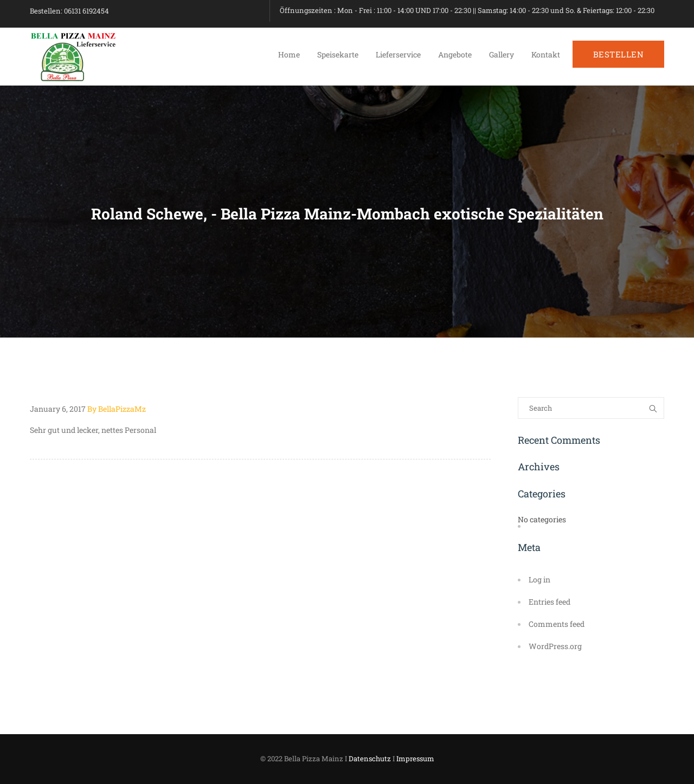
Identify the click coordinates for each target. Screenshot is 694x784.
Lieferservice (398, 54)
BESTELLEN (619, 54)
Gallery (502, 54)
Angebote (455, 54)
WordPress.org (555, 646)
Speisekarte (338, 54)
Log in (539, 579)
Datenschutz (370, 759)
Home (289, 54)
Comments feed (557, 624)
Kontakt (546, 54)
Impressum (415, 759)
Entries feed (550, 602)
